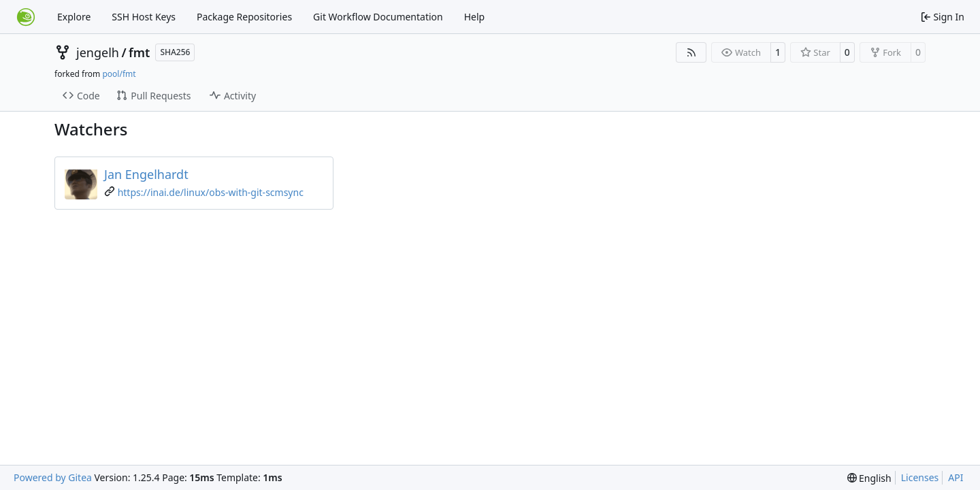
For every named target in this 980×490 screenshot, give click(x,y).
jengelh (98, 52)
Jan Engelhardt (146, 174)
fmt (139, 52)
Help (475, 17)
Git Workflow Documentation (378, 17)
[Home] (26, 17)
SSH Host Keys (144, 17)
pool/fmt (119, 74)
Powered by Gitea (53, 477)
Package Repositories (244, 17)
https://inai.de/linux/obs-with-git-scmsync (211, 192)
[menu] (869, 478)
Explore (74, 17)
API (955, 477)
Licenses (920, 477)
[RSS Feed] (691, 52)
